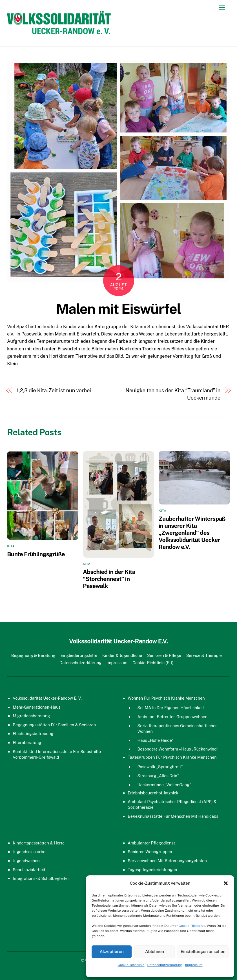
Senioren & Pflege (164, 655)
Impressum (194, 965)
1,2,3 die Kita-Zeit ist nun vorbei (54, 390)
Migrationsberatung (31, 716)
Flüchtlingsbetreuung (33, 734)
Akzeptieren (112, 951)
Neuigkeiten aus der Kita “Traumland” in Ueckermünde (173, 394)
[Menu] (222, 8)
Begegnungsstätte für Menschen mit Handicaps (173, 816)
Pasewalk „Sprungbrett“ (160, 767)
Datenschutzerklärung (165, 965)
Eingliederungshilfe (79, 655)
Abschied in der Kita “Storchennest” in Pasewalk (109, 579)
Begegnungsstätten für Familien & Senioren (54, 725)
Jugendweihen (26, 861)
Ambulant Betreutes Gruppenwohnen (173, 717)
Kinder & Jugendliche (122, 655)
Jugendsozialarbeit (30, 852)
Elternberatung (27, 743)
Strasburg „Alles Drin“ (158, 776)
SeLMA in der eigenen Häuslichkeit (171, 708)
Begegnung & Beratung (33, 655)
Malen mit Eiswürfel (119, 309)
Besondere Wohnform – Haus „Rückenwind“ (178, 749)
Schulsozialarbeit (29, 870)
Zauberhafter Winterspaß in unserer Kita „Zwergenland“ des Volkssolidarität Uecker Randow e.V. (192, 533)
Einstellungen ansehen (203, 951)
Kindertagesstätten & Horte (39, 843)
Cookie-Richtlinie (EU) (153, 663)
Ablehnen (155, 951)
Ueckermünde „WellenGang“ (164, 785)
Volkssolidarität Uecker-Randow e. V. (47, 698)
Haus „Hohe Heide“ (156, 740)
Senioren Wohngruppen (150, 852)
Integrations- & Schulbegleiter (41, 878)
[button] (226, 883)
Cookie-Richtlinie (192, 926)
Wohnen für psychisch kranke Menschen (166, 698)
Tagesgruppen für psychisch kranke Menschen (172, 757)
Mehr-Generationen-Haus (37, 707)
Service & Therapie (204, 655)
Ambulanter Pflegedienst (151, 843)
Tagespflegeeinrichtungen (152, 870)
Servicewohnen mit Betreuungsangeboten (167, 861)
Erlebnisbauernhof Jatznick (153, 793)
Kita (11, 546)
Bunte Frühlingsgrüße (36, 554)
